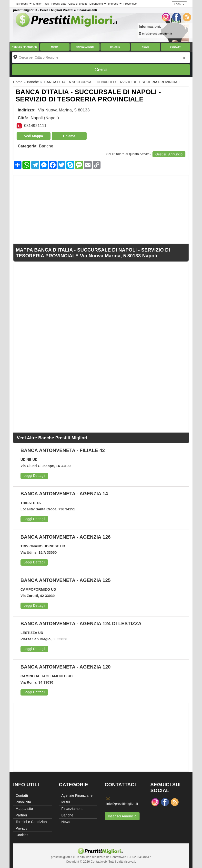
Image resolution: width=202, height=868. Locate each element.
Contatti (176, 47)
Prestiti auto (59, 4)
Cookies (22, 835)
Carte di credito (78, 4)
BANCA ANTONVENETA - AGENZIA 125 (66, 580)
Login (179, 4)
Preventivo (130, 4)
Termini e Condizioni (32, 822)
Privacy (21, 828)
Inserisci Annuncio (122, 816)
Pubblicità (23, 802)
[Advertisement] (101, 209)
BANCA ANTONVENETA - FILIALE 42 (63, 450)
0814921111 (35, 126)
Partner (21, 815)
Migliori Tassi (41, 4)
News (145, 47)
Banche (115, 47)
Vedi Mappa (34, 136)
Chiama (69, 136)
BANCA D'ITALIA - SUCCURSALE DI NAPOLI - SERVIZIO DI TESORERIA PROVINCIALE (88, 96)
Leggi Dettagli (34, 476)
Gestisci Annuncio (169, 154)
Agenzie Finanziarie (25, 47)
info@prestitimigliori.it (156, 34)
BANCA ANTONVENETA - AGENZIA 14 (64, 494)
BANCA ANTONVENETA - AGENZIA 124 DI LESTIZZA (81, 624)
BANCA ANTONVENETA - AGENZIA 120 (66, 667)
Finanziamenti (85, 47)
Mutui (55, 47)
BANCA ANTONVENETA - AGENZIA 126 (66, 537)
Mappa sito (24, 809)
